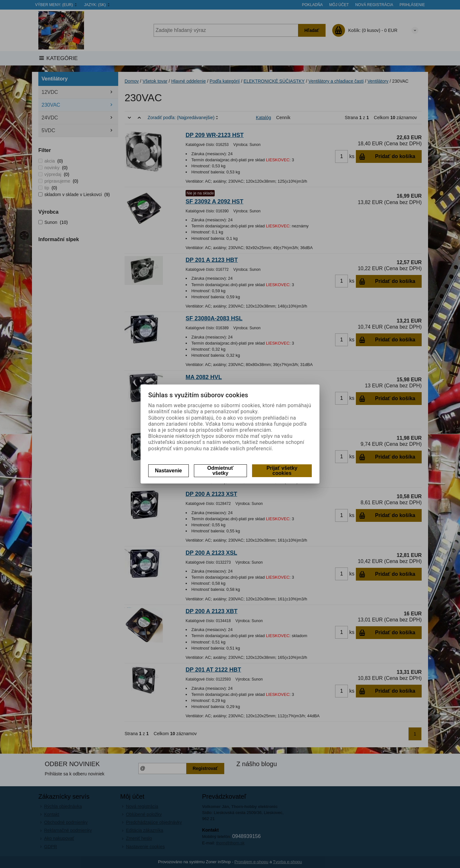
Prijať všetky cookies (282, 471)
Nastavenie (169, 471)
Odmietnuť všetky (220, 471)
